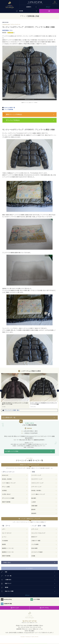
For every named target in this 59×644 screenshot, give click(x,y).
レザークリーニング (36, 487)
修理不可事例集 (6, 556)
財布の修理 (34, 548)
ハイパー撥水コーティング (9, 483)
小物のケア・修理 (36, 541)
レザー (4, 529)
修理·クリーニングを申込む (14, 114)
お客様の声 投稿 (6, 604)
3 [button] (30, 101)
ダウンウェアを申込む (13, 120)
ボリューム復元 (6, 487)
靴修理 (4, 544)
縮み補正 (34, 498)
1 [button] (27, 101)
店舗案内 (29, 7)
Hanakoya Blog (6, 599)
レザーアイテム (44, 608)
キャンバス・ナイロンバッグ (38, 533)
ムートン (4, 537)
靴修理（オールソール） (8, 552)
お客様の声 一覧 (10, 418)
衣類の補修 (34, 506)
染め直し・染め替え (7, 479)
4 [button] (32, 101)
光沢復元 (4, 491)
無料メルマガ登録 (13, 451)
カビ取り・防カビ (6, 494)
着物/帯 (33, 510)
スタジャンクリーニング (37, 483)
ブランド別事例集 (9, 110)
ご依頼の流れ (6, 562)
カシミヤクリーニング (37, 479)
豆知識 (33, 556)
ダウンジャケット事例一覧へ (12, 410)
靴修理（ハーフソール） (8, 548)
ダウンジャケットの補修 (8, 498)
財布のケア (34, 537)
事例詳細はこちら (7, 30)
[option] (29, 73)
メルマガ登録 (35, 599)
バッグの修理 (35, 544)
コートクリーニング (36, 475)
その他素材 (5, 541)
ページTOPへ (30, 568)
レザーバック (35, 529)
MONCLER (5, 475)
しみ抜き (34, 502)
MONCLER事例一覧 (9, 108)
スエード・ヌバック (7, 533)
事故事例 (34, 513)
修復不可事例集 (6, 502)
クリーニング (15, 608)
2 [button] (29, 101)
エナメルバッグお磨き (37, 552)
